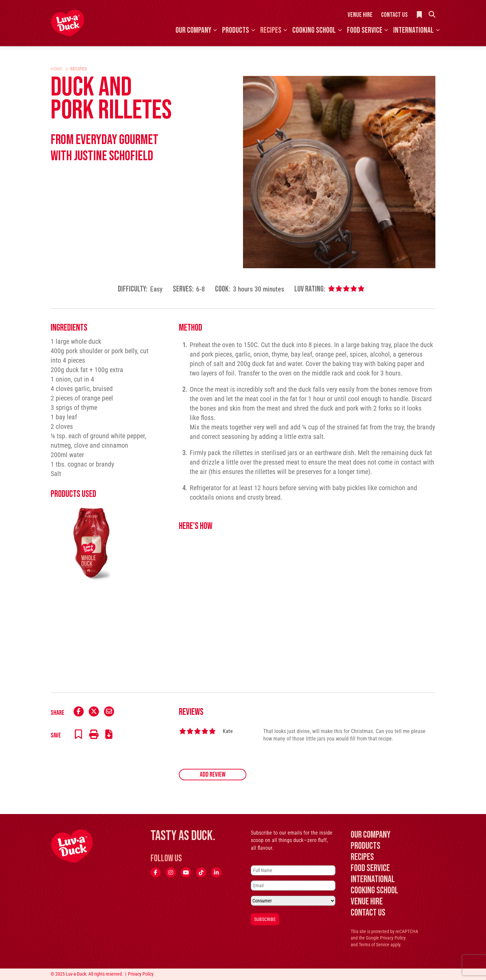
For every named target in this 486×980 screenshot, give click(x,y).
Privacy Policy (393, 938)
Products (236, 30)
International (413, 30)
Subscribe (265, 919)
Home (57, 69)
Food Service (365, 30)
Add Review (213, 775)
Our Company (193, 30)
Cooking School (314, 30)
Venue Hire (360, 15)
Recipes (271, 30)
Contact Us (394, 15)
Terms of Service (374, 945)
